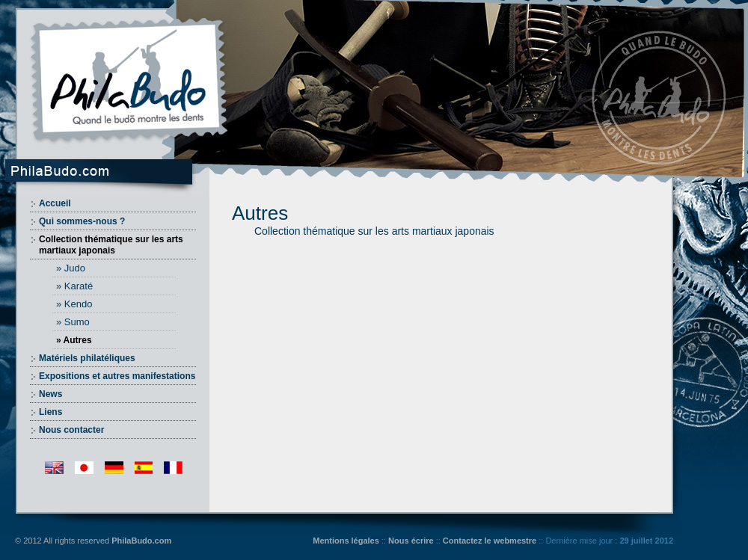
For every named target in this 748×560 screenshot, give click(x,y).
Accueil (55, 203)
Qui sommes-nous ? (82, 221)
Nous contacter (71, 430)
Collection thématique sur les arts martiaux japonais (111, 245)
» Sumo (73, 322)
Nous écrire (411, 541)
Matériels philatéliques (87, 358)
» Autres (74, 340)
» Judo (71, 268)
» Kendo (74, 304)
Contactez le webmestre (490, 541)
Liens (50, 412)
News (50, 394)
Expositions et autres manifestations (117, 376)
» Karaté (74, 286)
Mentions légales (346, 541)
